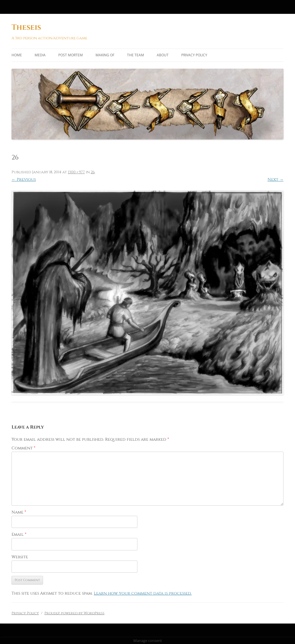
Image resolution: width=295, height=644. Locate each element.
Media (40, 55)
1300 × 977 (76, 172)
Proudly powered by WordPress (74, 613)
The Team (136, 55)
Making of (105, 55)
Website (20, 557)
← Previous (24, 179)
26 (93, 172)
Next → (276, 179)
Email (19, 534)
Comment (23, 448)
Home (17, 55)
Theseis (26, 28)
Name (19, 512)
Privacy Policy (194, 55)
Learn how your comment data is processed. (143, 593)
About (163, 55)
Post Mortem (71, 55)
